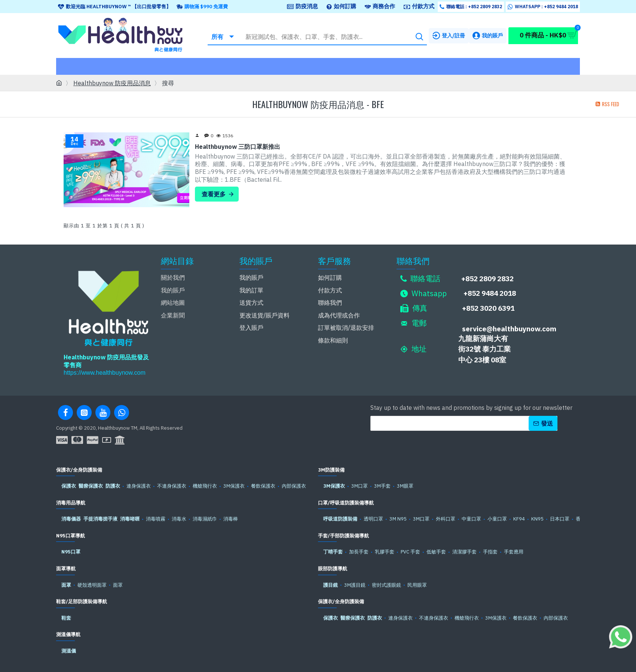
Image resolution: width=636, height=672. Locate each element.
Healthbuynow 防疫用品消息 (112, 83)
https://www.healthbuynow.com (105, 373)
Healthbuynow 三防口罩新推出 (238, 147)
